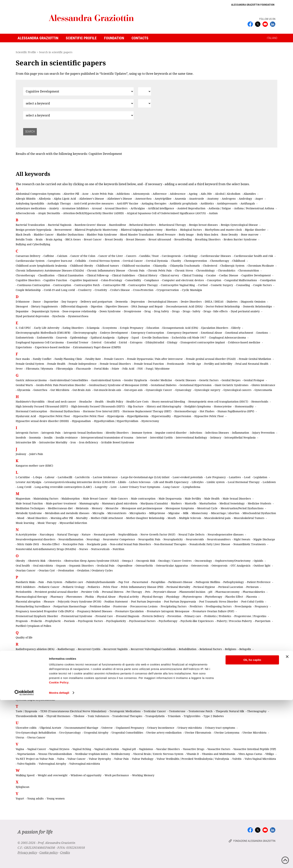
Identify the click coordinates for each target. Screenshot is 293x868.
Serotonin (251, 670)
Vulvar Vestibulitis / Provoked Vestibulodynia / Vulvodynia (193, 759)
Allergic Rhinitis (26, 199)
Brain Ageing (54, 239)
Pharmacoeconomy (228, 592)
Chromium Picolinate (261, 266)
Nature (86, 534)
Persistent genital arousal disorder (56, 592)
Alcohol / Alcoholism (228, 194)
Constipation (268, 280)
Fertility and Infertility (218, 364)
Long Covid (24, 487)
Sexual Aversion (172, 675)
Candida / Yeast (149, 256)
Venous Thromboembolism (55, 754)
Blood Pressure (166, 235)
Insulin (48, 437)
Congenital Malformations (241, 280)
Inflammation (241, 433)
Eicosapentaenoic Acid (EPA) (180, 328)
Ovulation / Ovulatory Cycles (95, 570)
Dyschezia (59, 316)
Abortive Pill (71, 194)
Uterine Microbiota (255, 733)
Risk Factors (65, 659)
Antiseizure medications (31, 208)
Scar (110, 670)
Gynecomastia (263, 390)
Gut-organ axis (133, 390)
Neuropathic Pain (149, 539)
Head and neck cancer (62, 402)
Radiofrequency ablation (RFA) (35, 649)
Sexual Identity (51, 680)
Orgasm (61, 566)
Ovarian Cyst (47, 570)
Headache (86, 402)
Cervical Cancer (133, 261)
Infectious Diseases (217, 433)
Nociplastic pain (97, 544)
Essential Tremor (78, 342)
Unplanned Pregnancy (130, 728)
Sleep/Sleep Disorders (199, 685)
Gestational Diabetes (164, 385)
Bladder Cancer (44, 235)
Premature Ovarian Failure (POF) (213, 611)
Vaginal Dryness (59, 749)
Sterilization (161, 695)
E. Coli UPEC (23, 328)
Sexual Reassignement (159, 680)
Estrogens (136, 342)
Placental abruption (28, 601)
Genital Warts (24, 385)
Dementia (122, 302)
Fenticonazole (176, 364)
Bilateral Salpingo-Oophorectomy (142, 230)
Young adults (35, 798)
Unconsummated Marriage (81, 728)
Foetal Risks (101, 369)
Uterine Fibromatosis (198, 733)
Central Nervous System (104, 261)
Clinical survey (170, 275)
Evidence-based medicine (244, 342)
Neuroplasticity (173, 539)
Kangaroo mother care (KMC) (34, 466)
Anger (259, 199)
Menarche (112, 508)
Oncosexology (203, 561)
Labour (50, 477)
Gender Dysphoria (135, 380)
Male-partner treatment (61, 503)
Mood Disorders (37, 518)
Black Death (23, 235)
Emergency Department (182, 333)
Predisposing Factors (219, 606)
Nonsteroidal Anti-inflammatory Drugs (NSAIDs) (46, 549)
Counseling (243, 285)
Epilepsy (123, 337)
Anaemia (180, 199)
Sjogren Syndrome (121, 685)
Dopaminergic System (46, 311)
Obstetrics (55, 561)
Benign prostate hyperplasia (34, 230)
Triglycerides (192, 716)
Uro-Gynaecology (70, 733)
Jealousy (21, 454)
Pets (148, 592)
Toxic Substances (98, 716)
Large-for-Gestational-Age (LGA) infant (145, 477)
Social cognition (231, 690)
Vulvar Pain (121, 759)
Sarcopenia (79, 670)
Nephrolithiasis (128, 534)
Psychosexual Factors (142, 621)
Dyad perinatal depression (32, 316)
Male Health (212, 499)
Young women (56, 798)
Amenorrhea (143, 199)
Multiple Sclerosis (190, 518)
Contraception (62, 285)
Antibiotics (207, 203)
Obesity (20, 561)
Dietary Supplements (44, 306)
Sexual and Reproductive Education (111, 675)
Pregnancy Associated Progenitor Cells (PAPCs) (45, 611)
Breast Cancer (93, 239)
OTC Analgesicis (240, 566)
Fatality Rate (93, 359)
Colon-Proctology (112, 280)
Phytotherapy (214, 597)
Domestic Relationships (257, 306)
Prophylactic (53, 621)
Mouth (172, 518)
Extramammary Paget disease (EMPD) (97, 347)
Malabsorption (71, 499)
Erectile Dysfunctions (155, 337)
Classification (46, 275)
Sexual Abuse (56, 675)
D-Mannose (23, 302)
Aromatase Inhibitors (75, 208)
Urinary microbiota (190, 728)
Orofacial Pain (106, 566)
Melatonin (82, 508)
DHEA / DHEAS (214, 302)
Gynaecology (183, 390)
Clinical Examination (71, 275)
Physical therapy (152, 597)
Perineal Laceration (231, 587)
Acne (85, 194)
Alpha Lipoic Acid (65, 199)
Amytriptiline (163, 199)
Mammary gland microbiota (120, 503)
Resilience (98, 654)
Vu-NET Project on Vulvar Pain (35, 759)
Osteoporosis (219, 566)
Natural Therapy (68, 534)
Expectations (24, 347)
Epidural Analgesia (103, 337)
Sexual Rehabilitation (190, 680)
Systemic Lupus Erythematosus (35, 700)
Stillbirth (177, 695)
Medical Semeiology (232, 503)
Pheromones (74, 597)
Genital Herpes (231, 380)
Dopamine (22, 311)
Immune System (142, 433)
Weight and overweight (53, 775)
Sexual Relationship (218, 680)
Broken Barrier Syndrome (240, 239)
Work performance (117, 775)
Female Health (56, 364)
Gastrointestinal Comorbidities (69, 380)
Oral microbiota (43, 566)
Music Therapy (47, 523)
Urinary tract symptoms (220, 728)
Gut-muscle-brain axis (107, 390)
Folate (115, 369)
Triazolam (174, 716)
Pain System (55, 582)
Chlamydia (160, 266)
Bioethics (171, 230)
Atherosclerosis (25, 213)
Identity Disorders (117, 433)
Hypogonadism (81, 421)
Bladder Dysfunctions (70, 235)
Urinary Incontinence (161, 728)
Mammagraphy (89, 503)
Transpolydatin (155, 716)
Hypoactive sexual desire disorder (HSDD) (42, 421)
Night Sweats (242, 539)
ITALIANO (272, 38)
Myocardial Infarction (73, 523)
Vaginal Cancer (37, 749)
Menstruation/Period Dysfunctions (242, 508)
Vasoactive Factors (219, 749)
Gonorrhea (40, 390)
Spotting (87, 695)
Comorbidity (133, 280)
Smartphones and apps (124, 690)
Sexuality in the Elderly (91, 685)
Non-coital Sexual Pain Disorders (131, 544)
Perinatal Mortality (178, 587)
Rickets (50, 659)
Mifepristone (157, 513)
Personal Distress (113, 592)
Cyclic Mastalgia (192, 290)
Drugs (176, 311)
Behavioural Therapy (172, 225)
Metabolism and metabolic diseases (67, 513)
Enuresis (62, 337)
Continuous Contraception (34, 285)
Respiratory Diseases (121, 654)
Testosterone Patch (201, 711)
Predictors (196, 606)
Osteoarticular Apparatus (172, 566)
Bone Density (230, 235)
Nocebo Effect (51, 544)
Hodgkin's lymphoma (198, 406)
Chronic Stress (184, 270)
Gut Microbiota (60, 390)
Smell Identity (173, 690)
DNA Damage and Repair (147, 306)
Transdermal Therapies (127, 716)
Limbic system (216, 482)
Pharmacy (57, 597)
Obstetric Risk (37, 561)
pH (210, 592)
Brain (39, 239)
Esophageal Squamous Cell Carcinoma (40, 342)
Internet (142, 437)
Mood (21, 518)
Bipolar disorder (255, 230)
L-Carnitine (23, 477)
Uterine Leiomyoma (227, 733)
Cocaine (211, 275)
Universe (107, 728)
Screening (153, 670)
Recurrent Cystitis (89, 649)
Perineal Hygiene (204, 587)
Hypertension (183, 416)
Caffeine (49, 256)
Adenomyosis (141, 194)
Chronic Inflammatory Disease (106, 270)
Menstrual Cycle (207, 508)
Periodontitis (24, 592)
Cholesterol (210, 266)
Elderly (236, 328)
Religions (231, 649)
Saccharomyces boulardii (32, 670)
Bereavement (63, 230)
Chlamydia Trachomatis (185, 266)
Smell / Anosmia (151, 690)
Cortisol (203, 285)
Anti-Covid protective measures (94, 203)
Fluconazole (84, 369)
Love (114, 487)
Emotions (262, 333)
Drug (148, 311)
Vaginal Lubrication (107, 749)
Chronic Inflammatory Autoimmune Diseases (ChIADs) (50, 270)
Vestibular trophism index (91, 754)
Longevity (101, 487)
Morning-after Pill (62, 518)
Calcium (62, 256)
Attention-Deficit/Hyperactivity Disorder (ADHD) (93, 213)
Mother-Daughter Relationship (145, 518)
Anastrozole (197, 199)
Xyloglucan (23, 787)
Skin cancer (152, 685)
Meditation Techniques (30, 508)
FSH (140, 369)
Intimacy (216, 437)
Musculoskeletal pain (217, 518)
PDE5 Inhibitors (26, 587)
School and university (130, 670)
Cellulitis (81, 261)
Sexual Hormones (27, 680)
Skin (138, 685)
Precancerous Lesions (144, 606)
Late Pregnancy (216, 477)
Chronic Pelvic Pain (160, 270)
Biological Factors (191, 230)
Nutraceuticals (100, 549)
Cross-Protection (143, 290)
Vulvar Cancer (77, 759)
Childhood (239, 261)
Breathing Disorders (208, 239)
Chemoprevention (196, 261)
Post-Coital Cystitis (252, 601)
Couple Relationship (28, 290)
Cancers (131, 256)
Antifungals (248, 203)
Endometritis (45, 337)
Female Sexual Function (149, 364)
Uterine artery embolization (164, 733)
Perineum (252, 587)
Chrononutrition (249, 270)
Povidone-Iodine (100, 606)
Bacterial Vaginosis (60, 225)
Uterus (20, 737)
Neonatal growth (104, 534)
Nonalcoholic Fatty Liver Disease (210, 544)
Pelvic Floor (110, 587)
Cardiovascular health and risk (254, 256)
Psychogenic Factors (90, 621)
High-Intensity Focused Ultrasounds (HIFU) (98, 406)
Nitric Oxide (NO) (28, 544)
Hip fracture (136, 406)
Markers (176, 503)
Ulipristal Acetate (50, 728)
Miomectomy (200, 513)
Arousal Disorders (116, 208)
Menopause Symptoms (180, 508)
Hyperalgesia (116, 416)
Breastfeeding (183, 239)
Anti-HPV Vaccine (128, 203)
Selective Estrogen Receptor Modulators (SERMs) (193, 670)
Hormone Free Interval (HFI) (101, 411)
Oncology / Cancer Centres (175, 561)
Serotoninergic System (30, 675)
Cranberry (85, 290)
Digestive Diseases (117, 306)
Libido (122, 482)
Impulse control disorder (171, 433)
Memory (97, 508)
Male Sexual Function (29, 503)
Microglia (98, 513)
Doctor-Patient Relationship (223, 306)
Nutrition (118, 549)
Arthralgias (138, 208)
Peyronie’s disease (165, 592)
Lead (247, 477)
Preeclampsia (243, 606)
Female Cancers (114, 359)
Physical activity (129, 597)
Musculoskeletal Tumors (249, 518)
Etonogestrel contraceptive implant (203, 342)
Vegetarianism (26, 754)
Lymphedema (192, 487)
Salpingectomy (60, 670)
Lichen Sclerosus (140, 482)
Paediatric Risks (26, 582)
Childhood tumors (108, 266)
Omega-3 (128, 561)
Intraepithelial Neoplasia (240, 437)
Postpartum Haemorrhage (70, 606)
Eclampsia (93, 328)
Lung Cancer (171, 487)
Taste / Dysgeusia (26, 711)
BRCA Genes (73, 239)
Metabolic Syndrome (29, 513)
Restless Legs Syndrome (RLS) (156, 654)
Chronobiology (205, 270)
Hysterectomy (150, 421)
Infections (196, 433)
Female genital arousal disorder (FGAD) (211, 359)
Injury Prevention (263, 433)
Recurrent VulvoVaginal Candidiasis (153, 649)
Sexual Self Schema (246, 680)
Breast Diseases (136, 239)
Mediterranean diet (60, 508)
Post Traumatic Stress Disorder (219, 601)
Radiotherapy (66, 649)
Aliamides (250, 194)
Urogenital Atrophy (96, 733)
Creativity (101, 290)
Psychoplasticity (116, 621)
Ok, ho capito (252, 828)
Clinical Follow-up (98, 275)
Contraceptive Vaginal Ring (178, 285)
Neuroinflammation (71, 539)
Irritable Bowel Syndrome (118, 442)
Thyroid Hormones (58, 716)
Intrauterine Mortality (53, 442)
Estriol (123, 342)
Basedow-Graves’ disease (90, 225)
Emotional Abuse (212, 333)
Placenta (252, 597)
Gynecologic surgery (207, 390)
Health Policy (115, 402)
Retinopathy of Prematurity (206, 654)
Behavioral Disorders (143, 225)
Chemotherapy (220, 261)
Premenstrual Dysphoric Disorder (37, 616)
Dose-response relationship (79, 311)
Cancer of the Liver (111, 256)
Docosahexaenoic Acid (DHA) (184, 306)
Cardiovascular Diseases (216, 256)
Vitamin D (193, 754)
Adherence (160, 194)
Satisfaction (97, 670)
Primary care (193, 616)
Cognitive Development (256, 275)
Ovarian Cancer (26, 570)
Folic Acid (128, 369)
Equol (135, 337)
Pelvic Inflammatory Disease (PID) (142, 587)
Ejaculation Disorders (215, 328)
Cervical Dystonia (157, 261)
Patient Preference (259, 582)
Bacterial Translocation (30, 225)
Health (99, 402)
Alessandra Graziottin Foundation (253, 5)
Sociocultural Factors (29, 695)
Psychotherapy (168, 621)
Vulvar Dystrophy (100, 759)
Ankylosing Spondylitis (30, 203)
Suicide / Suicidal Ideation (214, 695)
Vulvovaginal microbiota (85, 764)
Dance (37, 302)
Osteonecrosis (200, 566)
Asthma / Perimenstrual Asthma (254, 208)
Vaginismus (146, 749)
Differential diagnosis (74, 306)
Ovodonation (66, 570)
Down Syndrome (110, 311)
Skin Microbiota (172, 685)
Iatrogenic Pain (51, 433)
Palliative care (74, 582)
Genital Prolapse (254, 380)
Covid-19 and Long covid (59, 290)
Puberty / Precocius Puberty (234, 621)
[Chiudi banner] (287, 825)
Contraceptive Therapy (143, 285)
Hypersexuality (161, 416)
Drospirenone (133, 311)
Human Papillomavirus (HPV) (236, 411)
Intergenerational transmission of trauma (107, 437)
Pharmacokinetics (254, 592)
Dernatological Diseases (163, 302)
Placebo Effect (234, 597)
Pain (41, 582)
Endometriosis (25, 337)
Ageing (193, 194)
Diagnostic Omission (253, 302)
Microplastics (138, 513)
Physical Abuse (106, 597)
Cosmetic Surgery (222, 285)
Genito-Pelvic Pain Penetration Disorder (61, 385)
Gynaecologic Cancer (159, 390)
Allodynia (45, 199)
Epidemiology (79, 337)
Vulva (61, 759)
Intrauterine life (26, 442)
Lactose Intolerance (105, 477)
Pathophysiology (234, 582)
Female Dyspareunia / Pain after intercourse (155, 359)
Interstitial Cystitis (161, 437)
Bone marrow (250, 235)
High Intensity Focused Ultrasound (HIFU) (42, 406)
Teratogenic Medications (125, 711)
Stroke (190, 695)
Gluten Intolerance (263, 385)
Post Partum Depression (146, 601)
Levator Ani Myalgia (28, 482)
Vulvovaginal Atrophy (52, 764)
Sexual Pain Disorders (128, 680)
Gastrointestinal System (106, 380)
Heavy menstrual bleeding (168, 402)
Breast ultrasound (160, 239)
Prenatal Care (104, 616)
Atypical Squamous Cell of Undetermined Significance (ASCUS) (166, 213)
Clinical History (148, 275)
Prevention (174, 616)
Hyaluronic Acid (26, 416)
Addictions (123, 194)
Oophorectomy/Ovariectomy (233, 561)
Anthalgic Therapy (59, 203)
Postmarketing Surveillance (33, 606)
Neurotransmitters (219, 539)
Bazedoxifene (118, 225)
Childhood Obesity (82, 266)
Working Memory (143, 775)
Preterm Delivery (153, 616)
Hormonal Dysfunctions (65, 411)
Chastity (176, 261)
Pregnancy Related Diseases (95, 611)
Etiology (172, 342)
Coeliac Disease (229, 275)
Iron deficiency (89, 442)
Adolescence (178, 194)
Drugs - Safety (192, 311)
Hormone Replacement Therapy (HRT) (147, 411)
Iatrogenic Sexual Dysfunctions (83, 433)
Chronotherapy (25, 275)
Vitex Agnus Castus (250, 754)
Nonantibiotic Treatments (250, 544)
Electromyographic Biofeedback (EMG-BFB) (43, 333)
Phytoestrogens (192, 597)
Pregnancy (261, 606)
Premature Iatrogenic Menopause (168, 611)
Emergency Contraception (148, 333)
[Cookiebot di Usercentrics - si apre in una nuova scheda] (24, 861)
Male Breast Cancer (95, 499)
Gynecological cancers (237, 390)
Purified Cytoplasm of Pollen (33, 626)
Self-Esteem (234, 670)
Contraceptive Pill (114, 285)
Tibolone (79, 716)
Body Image (186, 235)
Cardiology (191, 256)
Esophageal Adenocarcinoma (228, 337)
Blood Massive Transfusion (137, 235)
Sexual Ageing (76, 675)
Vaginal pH (129, 749)
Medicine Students (259, 503)
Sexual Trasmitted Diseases (56, 685)
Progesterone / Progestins (250, 616)
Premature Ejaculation (129, 611)
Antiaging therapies (154, 203)
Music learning (25, 523)
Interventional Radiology (191, 437)
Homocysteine (223, 406)
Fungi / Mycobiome (158, 369)
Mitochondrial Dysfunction (259, 513)
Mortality (82, 518)
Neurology (93, 539)
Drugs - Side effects (216, 311)
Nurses (84, 549)
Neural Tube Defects (191, 534)
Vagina (20, 749)
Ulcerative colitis (26, 728)
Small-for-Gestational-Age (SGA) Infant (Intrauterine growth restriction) (61, 690)
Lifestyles (198, 482)
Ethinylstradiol (155, 342)
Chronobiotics (227, 270)
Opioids (258, 561)
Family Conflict (42, 359)
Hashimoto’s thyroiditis (30, 402)
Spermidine (72, 695)
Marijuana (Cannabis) (154, 503)
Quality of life (24, 637)
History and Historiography (164, 406)
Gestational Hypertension (196, 385)
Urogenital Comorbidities (127, 733)
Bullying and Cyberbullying (33, 244)
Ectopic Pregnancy (132, 328)
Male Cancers (119, 499)
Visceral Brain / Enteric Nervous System (158, 754)
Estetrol (96, 342)
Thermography (257, 711)
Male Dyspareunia (170, 499)
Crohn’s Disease (120, 290)
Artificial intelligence (161, 208)
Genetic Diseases (186, 380)
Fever (19, 369)
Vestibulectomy (121, 754)
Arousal (97, 208)
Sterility (145, 695)
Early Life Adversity (47, 328)
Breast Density (114, 239)
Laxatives (235, 477)
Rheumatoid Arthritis (29, 659)
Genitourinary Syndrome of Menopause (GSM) (118, 385)
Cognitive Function (55, 280)
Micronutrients (117, 513)
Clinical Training (193, 275)
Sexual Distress (242, 675)
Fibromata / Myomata (40, 369)
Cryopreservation (168, 290)
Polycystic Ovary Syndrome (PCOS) (80, 601)
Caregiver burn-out (60, 261)
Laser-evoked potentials (188, 477)
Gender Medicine (161, 380)
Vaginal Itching (82, 749)
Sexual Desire (220, 675)
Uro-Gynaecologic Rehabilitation (36, 733)
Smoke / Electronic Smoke (201, 690)
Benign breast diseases (203, 225)
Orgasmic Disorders (81, 566)
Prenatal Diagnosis (128, 616)
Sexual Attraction (148, 675)
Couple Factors (262, 285)
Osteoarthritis (144, 566)
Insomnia (35, 437)
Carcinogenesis (171, 256)
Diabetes (232, 302)
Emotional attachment (239, 333)
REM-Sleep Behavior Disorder (34, 654)
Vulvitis (237, 759)
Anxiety (54, 208)
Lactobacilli (65, 477)
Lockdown (269, 482)
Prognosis (22, 621)
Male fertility (193, 499)
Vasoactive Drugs (194, 749)
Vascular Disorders (168, 749)
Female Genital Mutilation (255, 359)
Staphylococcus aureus (123, 695)
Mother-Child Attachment (107, 518)
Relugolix (245, 649)
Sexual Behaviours (197, 675)
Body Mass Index (208, 235)
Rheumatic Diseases (239, 654)
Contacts (140, 38)
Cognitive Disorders (28, 280)
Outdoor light (262, 566)
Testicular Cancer (155, 711)
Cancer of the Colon (83, 256)
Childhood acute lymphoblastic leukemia (41, 266)
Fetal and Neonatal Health (252, 364)
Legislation (260, 477)
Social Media (252, 690)
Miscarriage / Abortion (225, 513)
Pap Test (124, 582)
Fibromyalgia (65, 369)
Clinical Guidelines (124, 275)
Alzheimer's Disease (92, 199)
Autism (213, 213)
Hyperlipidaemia (138, 416)
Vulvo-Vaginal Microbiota (260, 759)
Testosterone (177, 711)
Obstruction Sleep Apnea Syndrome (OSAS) (92, 561)
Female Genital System (30, 364)
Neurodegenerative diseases (226, 534)
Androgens (229, 199)
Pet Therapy (134, 592)
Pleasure (49, 601)
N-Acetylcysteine (26, 534)
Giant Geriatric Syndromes (232, 385)
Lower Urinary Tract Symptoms (140, 487)
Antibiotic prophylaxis (183, 203)
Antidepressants (227, 203)
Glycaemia (24, 390)
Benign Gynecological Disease (239, 225)
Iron (73, 442)
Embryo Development (114, 333)
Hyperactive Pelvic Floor (55, 416)
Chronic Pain (136, 270)
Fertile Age (194, 364)
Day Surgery (69, 302)
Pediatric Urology (74, 587)
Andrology (245, 199)
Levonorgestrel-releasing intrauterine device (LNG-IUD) (80, 482)
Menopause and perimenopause (142, 508)
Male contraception (143, 499)
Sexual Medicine (101, 680)
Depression (138, 302)
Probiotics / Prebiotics (218, 616)
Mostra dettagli (59, 861)
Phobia (90, 597)
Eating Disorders (73, 328)
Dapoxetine (51, 302)
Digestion (97, 306)
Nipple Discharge (264, 539)
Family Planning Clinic (68, 359)
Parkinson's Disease (180, 582)
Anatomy (213, 199)
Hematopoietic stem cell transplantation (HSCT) (218, 402)
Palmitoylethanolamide (101, 582)
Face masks (23, 359)
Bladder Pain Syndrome (102, 235)
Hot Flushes (207, 411)
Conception (214, 280)
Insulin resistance (67, 437)
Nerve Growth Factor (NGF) (158, 534)
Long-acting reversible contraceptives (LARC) (63, 487)
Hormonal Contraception (31, 411)
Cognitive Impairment (84, 280)
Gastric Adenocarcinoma (31, 380)
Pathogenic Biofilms (208, 582)
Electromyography (85, 333)
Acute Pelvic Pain (102, 194)
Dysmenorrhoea (78, 316)
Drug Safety (161, 311)
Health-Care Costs (137, 402)
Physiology (173, 597)
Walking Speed (25, 775)
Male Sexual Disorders (237, 499)
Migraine (174, 513)
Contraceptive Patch (87, 285)
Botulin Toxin (24, 239)
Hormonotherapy (186, 411)
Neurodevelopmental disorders (36, 539)
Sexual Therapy (26, 685)
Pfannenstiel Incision (192, 592)
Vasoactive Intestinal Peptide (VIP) (255, 749)
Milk (186, 513)
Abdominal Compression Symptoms (38, 194)
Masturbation (208, 503)
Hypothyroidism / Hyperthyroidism (116, 421)
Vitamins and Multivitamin (219, 754)
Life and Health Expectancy (171, 482)
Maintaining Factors (46, 499)
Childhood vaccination (136, 266)
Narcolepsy (47, 534)
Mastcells (191, 503)
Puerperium (263, 621)
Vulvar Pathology (143, 759)
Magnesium (23, 499)
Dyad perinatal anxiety (245, 311)
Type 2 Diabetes (214, 716)
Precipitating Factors (174, 606)
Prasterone (120, 606)
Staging (101, 695)
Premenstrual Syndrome (77, 616)
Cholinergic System (232, 266)
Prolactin (36, 621)
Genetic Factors (209, 380)
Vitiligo (270, 754)
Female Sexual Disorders (115, 364)
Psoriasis (69, 621)
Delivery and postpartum (96, 302)
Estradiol (110, 342)
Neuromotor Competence (119, 539)
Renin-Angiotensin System (73, 654)
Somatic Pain (53, 695)
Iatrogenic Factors (27, 433)
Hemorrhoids (260, 402)
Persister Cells (90, 592)
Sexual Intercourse (75, 680)
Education (153, 328)
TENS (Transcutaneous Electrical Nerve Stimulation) (73, 711)
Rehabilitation (188, 649)
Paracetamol (140, 582)
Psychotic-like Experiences (197, 621)
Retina (182, 654)
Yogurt (20, 798)
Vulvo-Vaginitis (26, 764)
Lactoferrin (82, 477)
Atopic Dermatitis (49, 213)
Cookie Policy (59, 850)
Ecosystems (110, 328)
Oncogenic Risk (146, 561)
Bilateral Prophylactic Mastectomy (96, 230)
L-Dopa (38, 477)
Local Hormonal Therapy (244, 482)
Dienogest (22, 306)
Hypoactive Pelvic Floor (209, 416)
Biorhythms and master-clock (223, 230)
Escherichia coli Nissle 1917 (189, 337)
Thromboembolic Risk (29, 716)
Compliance (152, 280)
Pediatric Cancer (49, 587)
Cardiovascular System (30, 261)
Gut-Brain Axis (82, 390)
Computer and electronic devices (183, 280)
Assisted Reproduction (191, 208)
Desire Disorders (191, 302)
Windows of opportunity (86, 775)
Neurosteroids (195, 539)
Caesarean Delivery (28, 256)
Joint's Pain (36, 454)
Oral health (23, 566)
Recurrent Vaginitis (116, 649)
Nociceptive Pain (73, 544)
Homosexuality (244, 406)
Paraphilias (158, 582)
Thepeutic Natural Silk (230, 711)
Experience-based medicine (52, 347)
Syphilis (262, 695)
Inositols (21, 437)
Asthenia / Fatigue (220, 208)
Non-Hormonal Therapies (170, 544)
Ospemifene (125, 566)
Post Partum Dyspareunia (180, 601)
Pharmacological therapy (31, 597)
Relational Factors (211, 649)
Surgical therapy (244, 695)
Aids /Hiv (206, 194)
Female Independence (83, 364)
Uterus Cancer (36, 737)
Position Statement (116, 601)
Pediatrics (94, 587)
